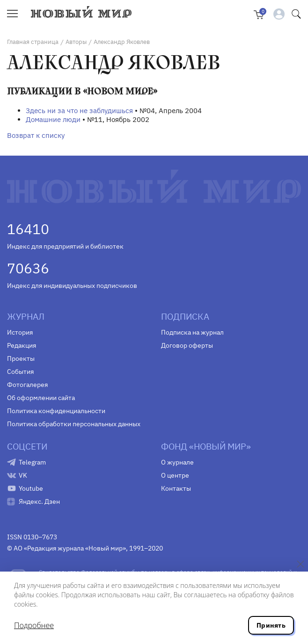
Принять (271, 625)
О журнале (177, 462)
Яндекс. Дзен (39, 501)
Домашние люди (53, 119)
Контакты (176, 488)
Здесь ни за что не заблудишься (79, 111)
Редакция (22, 345)
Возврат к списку (36, 135)
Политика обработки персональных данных (74, 424)
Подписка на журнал (192, 332)
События (20, 372)
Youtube (31, 488)
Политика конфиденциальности (56, 411)
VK (23, 475)
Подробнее (34, 625)
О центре (175, 475)
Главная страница (33, 42)
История (20, 332)
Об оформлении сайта (41, 398)
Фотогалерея (27, 385)
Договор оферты (187, 345)
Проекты (21, 358)
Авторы (76, 42)
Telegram (32, 462)
